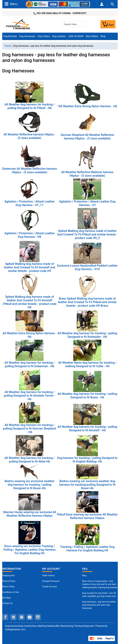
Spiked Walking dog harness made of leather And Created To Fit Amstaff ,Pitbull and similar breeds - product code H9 (29, 302)
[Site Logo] (18, 24)
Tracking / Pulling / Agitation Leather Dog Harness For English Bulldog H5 (87, 549)
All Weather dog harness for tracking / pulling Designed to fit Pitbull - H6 (30, 106)
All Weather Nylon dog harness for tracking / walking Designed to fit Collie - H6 (87, 364)
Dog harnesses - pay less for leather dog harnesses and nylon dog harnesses (99, 605)
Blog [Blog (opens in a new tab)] (103, 36)
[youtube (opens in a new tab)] (30, 617)
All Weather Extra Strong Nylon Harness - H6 (30, 335)
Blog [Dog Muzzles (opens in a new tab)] (84, 576)
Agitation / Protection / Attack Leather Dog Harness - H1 (87, 203)
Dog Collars (44, 36)
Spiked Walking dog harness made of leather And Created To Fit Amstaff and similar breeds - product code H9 (29, 267)
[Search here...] (74, 24)
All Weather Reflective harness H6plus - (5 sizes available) (30, 136)
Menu (11, 4)
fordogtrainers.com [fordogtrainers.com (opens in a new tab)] (15, 629)
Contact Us (7, 603)
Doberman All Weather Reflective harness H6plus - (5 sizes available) (29, 170)
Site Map (6, 598)
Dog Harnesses (27, 36)
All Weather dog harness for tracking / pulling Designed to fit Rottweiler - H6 (87, 335)
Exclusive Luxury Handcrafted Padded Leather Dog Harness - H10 (87, 267)
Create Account (49, 587)
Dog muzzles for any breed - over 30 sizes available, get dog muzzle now (99, 595)
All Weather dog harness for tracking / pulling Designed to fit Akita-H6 (30, 460)
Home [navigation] (8, 46)
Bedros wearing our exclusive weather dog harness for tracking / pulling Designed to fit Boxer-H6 (30, 485)
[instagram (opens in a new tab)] (38, 617)
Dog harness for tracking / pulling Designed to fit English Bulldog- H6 (87, 460)
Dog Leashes (59, 36)
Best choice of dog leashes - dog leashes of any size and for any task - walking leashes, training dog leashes (100, 584)
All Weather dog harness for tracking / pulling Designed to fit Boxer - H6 (87, 396)
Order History (48, 576)
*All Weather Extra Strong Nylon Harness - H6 (87, 106)
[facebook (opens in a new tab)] (5, 617)
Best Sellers (92, 36)
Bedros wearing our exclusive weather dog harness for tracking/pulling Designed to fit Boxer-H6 (87, 485)
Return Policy (8, 587)
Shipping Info (8, 576)
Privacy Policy (9, 581)
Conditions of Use (11, 592)
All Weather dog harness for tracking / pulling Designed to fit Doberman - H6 (30, 364)
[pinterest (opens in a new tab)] (22, 617)
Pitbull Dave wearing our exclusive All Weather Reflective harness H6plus (87, 516)
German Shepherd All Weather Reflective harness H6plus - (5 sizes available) (87, 137)
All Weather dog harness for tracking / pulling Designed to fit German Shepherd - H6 (30, 428)
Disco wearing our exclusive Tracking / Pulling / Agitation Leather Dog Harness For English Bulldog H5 (29, 550)
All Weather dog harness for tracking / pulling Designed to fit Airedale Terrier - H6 (30, 396)
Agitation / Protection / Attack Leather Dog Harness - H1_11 (30, 203)
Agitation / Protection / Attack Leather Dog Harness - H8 (30, 235)
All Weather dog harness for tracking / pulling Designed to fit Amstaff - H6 (87, 428)
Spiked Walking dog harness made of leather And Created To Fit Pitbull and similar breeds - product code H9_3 (87, 234)
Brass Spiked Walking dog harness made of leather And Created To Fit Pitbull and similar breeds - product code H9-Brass (87, 302)
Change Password (51, 581)
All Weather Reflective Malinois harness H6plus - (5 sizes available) (87, 174)
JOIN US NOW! (76, 36)
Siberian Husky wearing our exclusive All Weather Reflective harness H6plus (30, 514)
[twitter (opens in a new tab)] (13, 617)
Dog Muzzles (10, 36)
